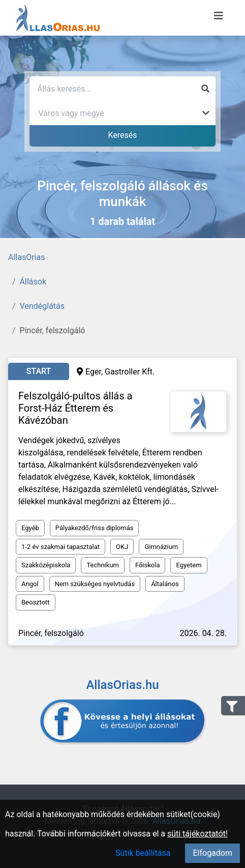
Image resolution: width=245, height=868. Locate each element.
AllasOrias (26, 257)
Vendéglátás (42, 306)
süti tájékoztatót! (197, 834)
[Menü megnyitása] (219, 16)
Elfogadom (212, 853)
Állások (33, 282)
